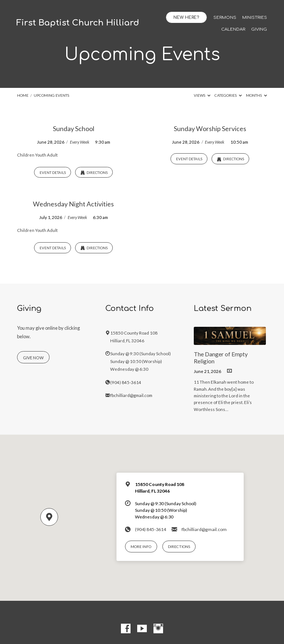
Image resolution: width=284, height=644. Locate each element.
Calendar (233, 30)
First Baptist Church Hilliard (78, 23)
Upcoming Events (51, 95)
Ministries (255, 18)
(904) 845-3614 (126, 382)
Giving (259, 30)
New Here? (186, 18)
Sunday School (74, 129)
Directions (94, 173)
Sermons (225, 18)
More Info (141, 547)
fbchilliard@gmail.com (131, 395)
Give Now (33, 358)
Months (256, 95)
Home (23, 95)
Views (202, 95)
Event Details (53, 172)
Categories (228, 95)
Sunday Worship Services (210, 129)
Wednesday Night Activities (73, 204)
